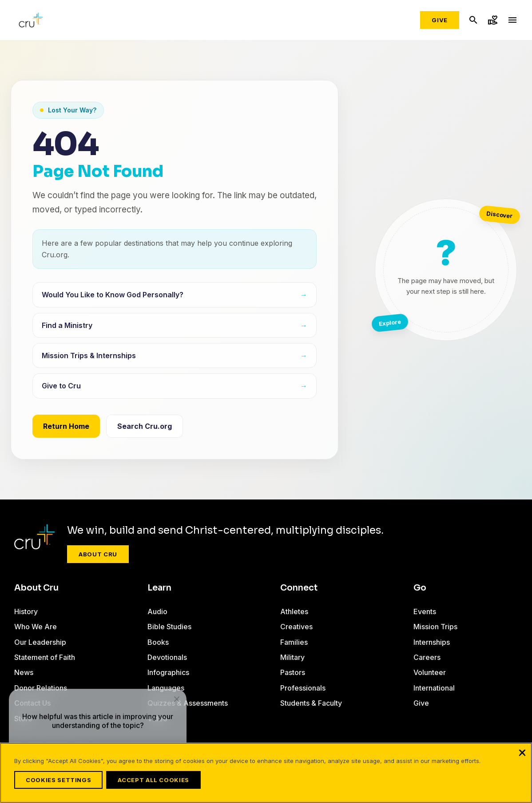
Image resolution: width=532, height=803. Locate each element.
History (26, 611)
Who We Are (36, 627)
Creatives (296, 627)
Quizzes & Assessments (188, 703)
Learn (159, 588)
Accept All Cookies (159, 780)
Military (292, 657)
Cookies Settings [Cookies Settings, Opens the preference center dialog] (58, 780)
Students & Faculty (311, 703)
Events (425, 611)
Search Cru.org (145, 426)
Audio (157, 611)
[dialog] (98, 714)
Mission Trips (435, 627)
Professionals (303, 688)
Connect (299, 588)
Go (420, 588)
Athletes (294, 611)
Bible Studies (169, 627)
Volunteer (430, 672)
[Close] (522, 758)
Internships (432, 642)
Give (440, 20)
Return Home (66, 426)
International (434, 688)
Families (294, 642)
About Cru (98, 554)
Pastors (293, 672)
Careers (427, 657)
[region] (266, 775)
